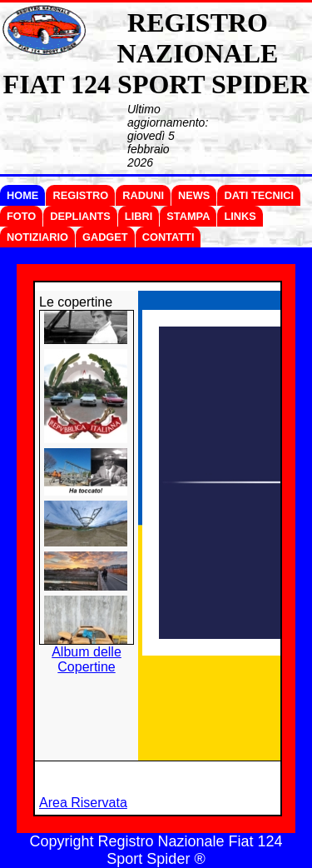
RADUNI (143, 195)
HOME (22, 195)
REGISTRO (80, 195)
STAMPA (188, 216)
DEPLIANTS (80, 216)
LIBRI (139, 216)
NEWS (194, 195)
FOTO (21, 216)
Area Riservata (83, 803)
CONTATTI (168, 237)
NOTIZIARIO (37, 237)
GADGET (105, 237)
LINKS (240, 216)
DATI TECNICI (259, 195)
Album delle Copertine (87, 659)
